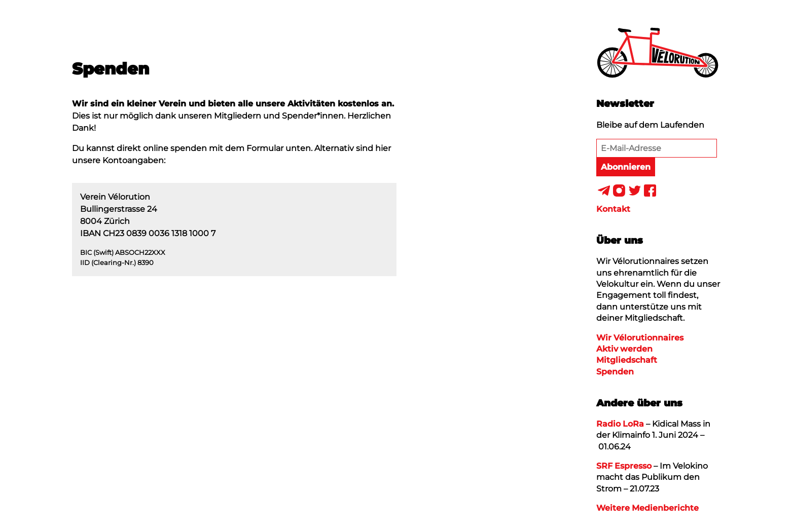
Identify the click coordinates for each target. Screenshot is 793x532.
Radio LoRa (620, 424)
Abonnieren (626, 167)
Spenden (615, 372)
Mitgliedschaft (627, 360)
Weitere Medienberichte (647, 508)
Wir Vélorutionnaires (640, 338)
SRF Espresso (624, 466)
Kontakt (613, 209)
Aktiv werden (624, 349)
